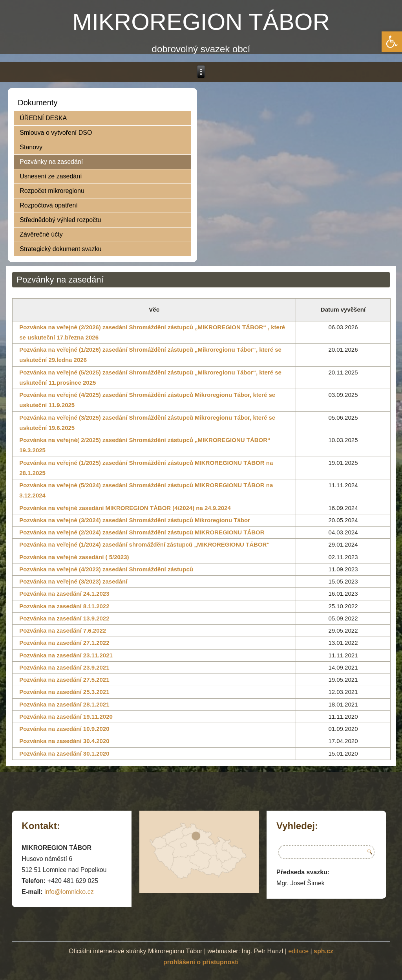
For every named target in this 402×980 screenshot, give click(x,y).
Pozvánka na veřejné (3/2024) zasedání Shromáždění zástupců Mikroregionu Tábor (135, 520)
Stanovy (31, 147)
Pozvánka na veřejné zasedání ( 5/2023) (74, 557)
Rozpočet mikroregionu (52, 191)
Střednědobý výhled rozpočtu (60, 220)
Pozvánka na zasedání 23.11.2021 (66, 655)
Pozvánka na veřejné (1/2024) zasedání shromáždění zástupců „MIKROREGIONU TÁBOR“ (144, 544)
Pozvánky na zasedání (51, 162)
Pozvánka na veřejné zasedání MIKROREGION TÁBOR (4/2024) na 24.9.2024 (125, 508)
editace (298, 951)
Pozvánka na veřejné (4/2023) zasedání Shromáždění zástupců (106, 569)
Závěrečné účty (41, 234)
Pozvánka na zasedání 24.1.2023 (64, 594)
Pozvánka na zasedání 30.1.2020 (64, 753)
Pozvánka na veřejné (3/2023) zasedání (73, 581)
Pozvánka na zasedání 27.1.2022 (64, 643)
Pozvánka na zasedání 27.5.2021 (64, 680)
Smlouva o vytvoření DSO (56, 133)
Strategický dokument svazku (60, 249)
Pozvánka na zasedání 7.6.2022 (63, 630)
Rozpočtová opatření (49, 205)
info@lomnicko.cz (69, 892)
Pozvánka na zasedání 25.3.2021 (64, 692)
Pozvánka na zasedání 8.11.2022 (64, 606)
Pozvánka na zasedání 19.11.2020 (66, 717)
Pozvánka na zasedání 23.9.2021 (64, 667)
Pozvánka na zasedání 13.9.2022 (64, 618)
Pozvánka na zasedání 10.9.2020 (64, 729)
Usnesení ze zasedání (51, 176)
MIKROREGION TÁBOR (201, 22)
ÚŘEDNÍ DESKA (43, 118)
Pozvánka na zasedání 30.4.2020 (64, 741)
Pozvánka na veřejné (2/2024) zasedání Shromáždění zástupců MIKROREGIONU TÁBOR (142, 532)
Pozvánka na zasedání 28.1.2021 (64, 704)
